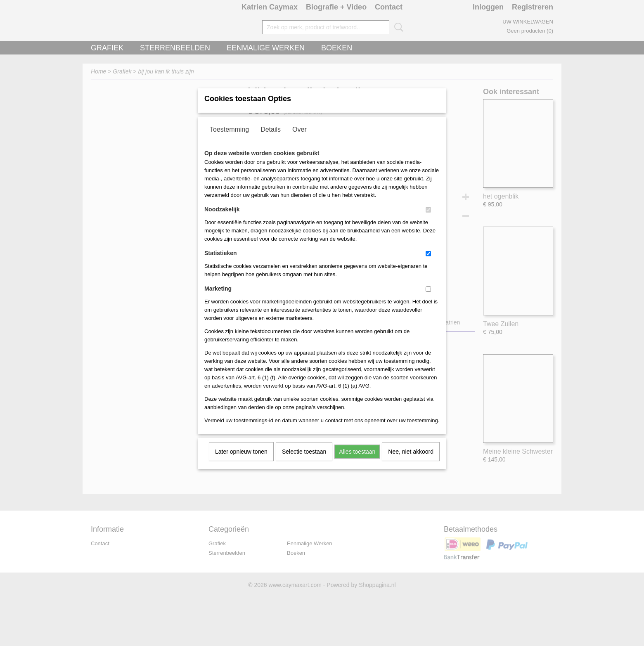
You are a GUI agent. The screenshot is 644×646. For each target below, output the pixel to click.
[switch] (428, 221)
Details (271, 140)
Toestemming (229, 140)
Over (300, 140)
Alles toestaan (357, 462)
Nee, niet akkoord (411, 462)
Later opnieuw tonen (241, 462)
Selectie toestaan (304, 462)
